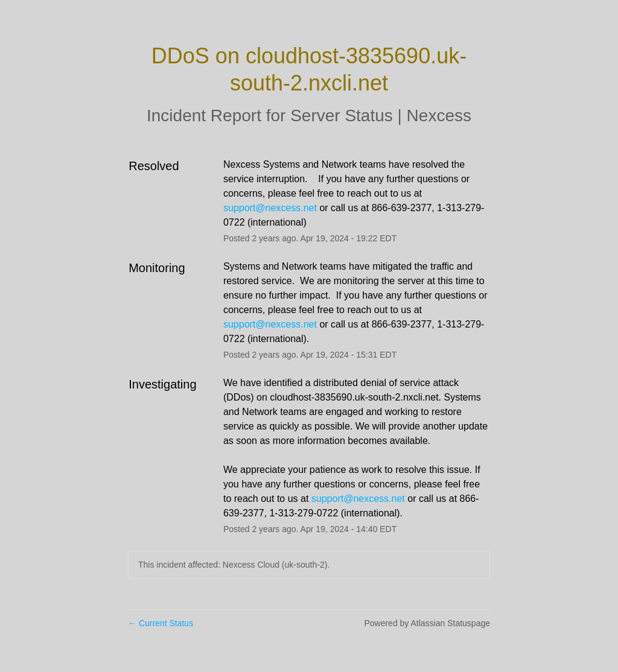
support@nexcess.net (270, 208)
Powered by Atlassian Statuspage (427, 623)
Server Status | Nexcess (381, 116)
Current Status (161, 623)
